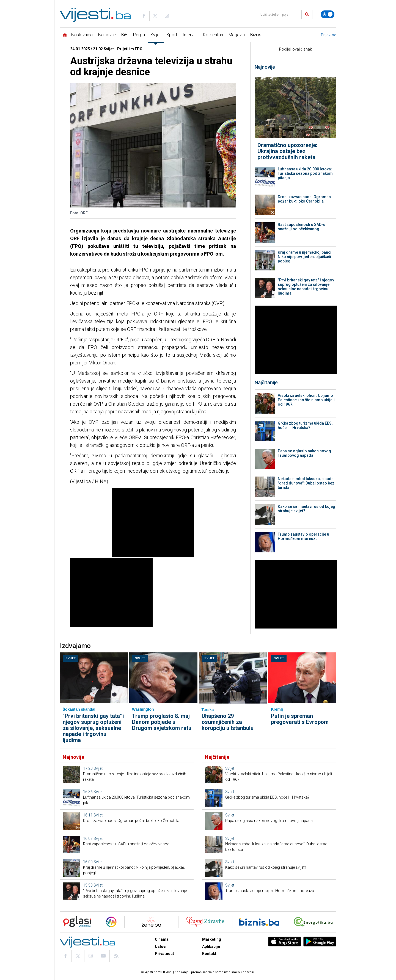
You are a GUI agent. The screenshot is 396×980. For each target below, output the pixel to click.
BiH (124, 35)
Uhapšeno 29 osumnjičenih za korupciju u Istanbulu (228, 722)
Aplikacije (211, 946)
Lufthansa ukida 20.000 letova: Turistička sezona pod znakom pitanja (305, 173)
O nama (162, 939)
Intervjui (190, 35)
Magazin (237, 35)
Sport (172, 35)
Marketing (212, 939)
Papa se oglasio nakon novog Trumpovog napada (304, 453)
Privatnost (164, 954)
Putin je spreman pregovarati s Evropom (300, 719)
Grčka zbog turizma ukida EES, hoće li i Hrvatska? (305, 425)
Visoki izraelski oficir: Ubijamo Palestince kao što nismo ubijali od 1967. (306, 400)
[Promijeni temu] (328, 14)
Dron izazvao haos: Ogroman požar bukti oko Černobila (304, 199)
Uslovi (161, 946)
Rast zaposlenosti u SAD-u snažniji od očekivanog (302, 227)
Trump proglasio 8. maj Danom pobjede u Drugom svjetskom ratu (162, 722)
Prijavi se (329, 35)
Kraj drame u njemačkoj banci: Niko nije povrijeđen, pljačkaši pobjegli (305, 257)
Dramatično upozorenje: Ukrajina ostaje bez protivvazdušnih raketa (287, 151)
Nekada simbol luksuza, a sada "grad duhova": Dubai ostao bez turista (306, 483)
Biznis (256, 35)
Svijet (156, 35)
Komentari (213, 35)
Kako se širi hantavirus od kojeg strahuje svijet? (306, 509)
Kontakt (209, 954)
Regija (139, 35)
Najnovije (107, 35)
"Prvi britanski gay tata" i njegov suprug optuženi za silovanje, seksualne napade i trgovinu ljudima (306, 287)
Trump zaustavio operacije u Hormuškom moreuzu (303, 536)
